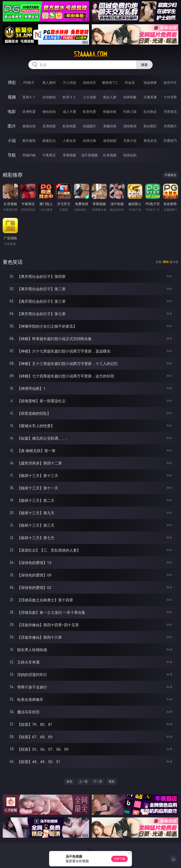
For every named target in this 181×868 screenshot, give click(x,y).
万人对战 (69, 83)
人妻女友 (69, 141)
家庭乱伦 (49, 141)
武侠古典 (89, 141)
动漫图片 (89, 126)
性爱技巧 (170, 141)
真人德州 (49, 83)
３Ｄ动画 (89, 97)
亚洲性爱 (29, 112)
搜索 (144, 65)
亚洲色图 (49, 126)
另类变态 (170, 112)
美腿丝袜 (110, 126)
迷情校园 (110, 141)
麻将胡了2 (110, 83)
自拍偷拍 (49, 97)
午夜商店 (49, 155)
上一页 (83, 781)
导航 (12, 155)
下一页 (98, 781)
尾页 (112, 781)
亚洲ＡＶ (29, 97)
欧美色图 (69, 126)
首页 (69, 781)
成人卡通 (69, 112)
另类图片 (170, 126)
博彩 (12, 82)
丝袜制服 (130, 97)
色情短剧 (130, 155)
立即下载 (119, 859)
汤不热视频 (89, 155)
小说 (12, 140)
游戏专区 (89, 83)
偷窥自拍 (29, 126)
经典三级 (130, 112)
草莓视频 (69, 155)
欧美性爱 (89, 112)
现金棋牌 (150, 83)
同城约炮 (29, 155)
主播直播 (150, 97)
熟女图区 (150, 126)
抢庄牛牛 (170, 83)
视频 (12, 97)
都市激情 (29, 141)
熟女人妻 (110, 97)
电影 (12, 111)
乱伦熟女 (150, 112)
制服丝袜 (110, 112)
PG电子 (29, 83)
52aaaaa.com (90, 54)
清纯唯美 (130, 126)
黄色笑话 (150, 141)
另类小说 (130, 141)
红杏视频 (110, 155)
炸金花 (130, 83)
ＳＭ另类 (170, 97)
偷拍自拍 (49, 112)
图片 (12, 126)
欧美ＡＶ (69, 97)
